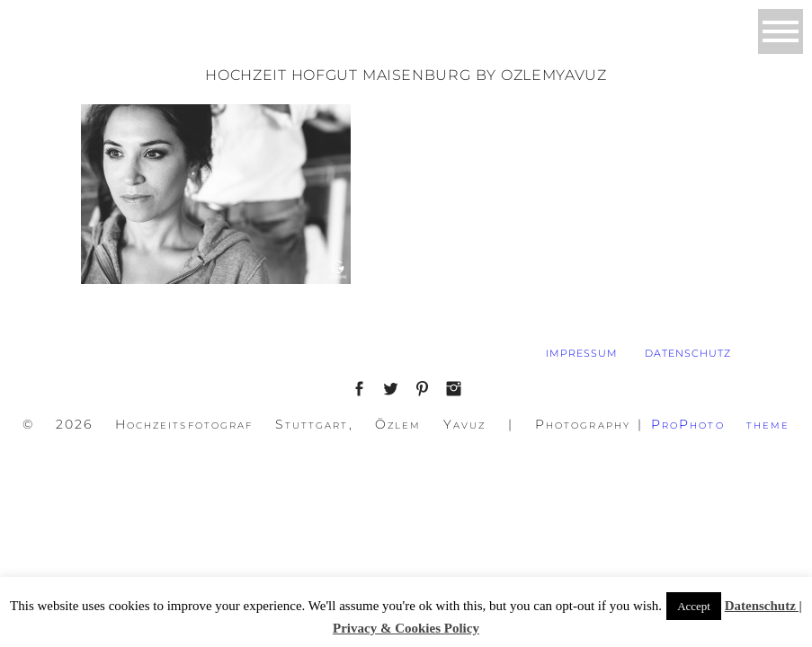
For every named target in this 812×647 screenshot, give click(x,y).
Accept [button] (694, 606)
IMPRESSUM (582, 353)
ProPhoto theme (721, 424)
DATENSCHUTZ (688, 353)
